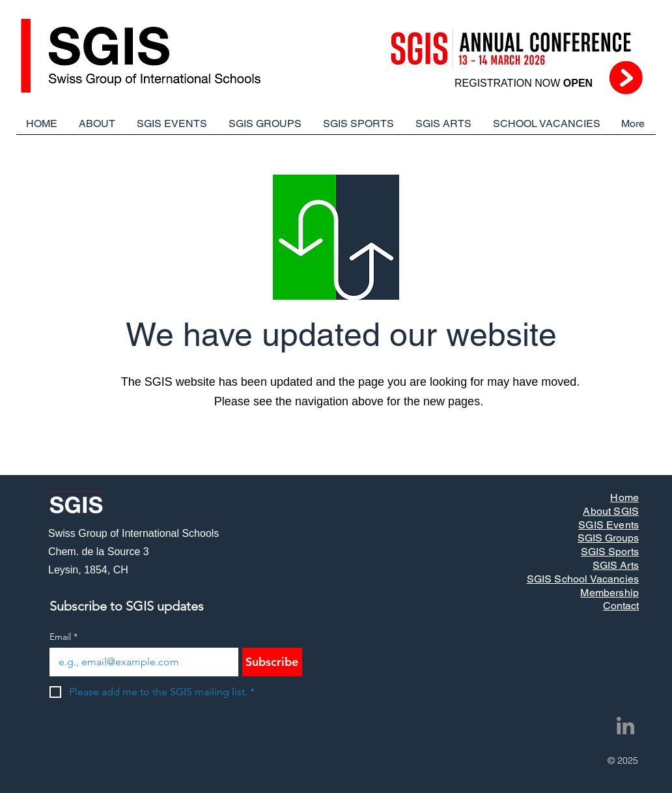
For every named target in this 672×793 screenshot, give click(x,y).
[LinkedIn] (625, 726)
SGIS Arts (616, 565)
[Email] (140, 662)
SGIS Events (609, 525)
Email (63, 637)
